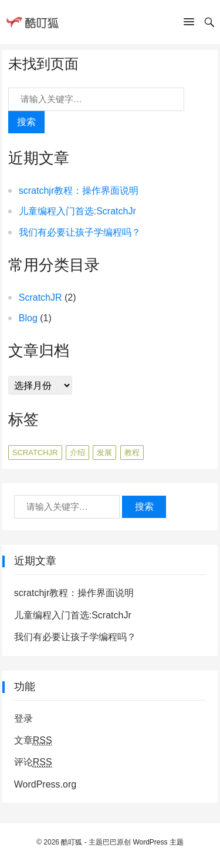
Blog (28, 318)
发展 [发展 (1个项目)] (104, 452)
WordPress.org (45, 784)
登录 (23, 719)
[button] (189, 24)
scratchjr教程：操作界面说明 (79, 191)
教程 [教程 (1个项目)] (132, 452)
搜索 (26, 122)
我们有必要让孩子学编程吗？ (80, 232)
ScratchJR (40, 297)
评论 (33, 762)
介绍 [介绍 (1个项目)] (77, 452)
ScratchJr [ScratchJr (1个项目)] (35, 452)
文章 (33, 741)
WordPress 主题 (158, 842)
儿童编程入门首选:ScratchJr (77, 211)
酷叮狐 (72, 842)
